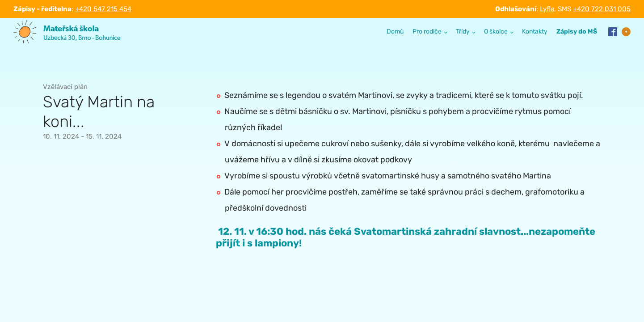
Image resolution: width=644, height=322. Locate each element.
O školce (496, 32)
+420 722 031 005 (602, 9)
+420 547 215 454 (103, 9)
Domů (395, 32)
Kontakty (535, 32)
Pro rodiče (427, 32)
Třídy (463, 32)
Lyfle (547, 9)
